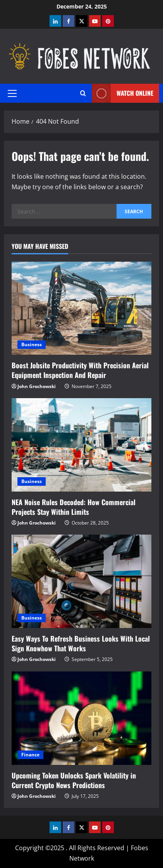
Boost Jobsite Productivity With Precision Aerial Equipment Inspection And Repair (80, 370)
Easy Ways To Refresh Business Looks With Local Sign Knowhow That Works (81, 643)
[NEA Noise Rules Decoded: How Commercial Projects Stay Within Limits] (81, 445)
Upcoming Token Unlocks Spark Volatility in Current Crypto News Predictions (74, 780)
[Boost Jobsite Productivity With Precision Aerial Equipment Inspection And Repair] (81, 308)
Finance (30, 755)
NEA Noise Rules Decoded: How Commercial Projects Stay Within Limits (74, 507)
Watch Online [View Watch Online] (123, 93)
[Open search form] (83, 93)
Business (32, 344)
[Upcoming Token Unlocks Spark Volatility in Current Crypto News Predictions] (81, 718)
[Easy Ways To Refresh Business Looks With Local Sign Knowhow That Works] (81, 581)
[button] (12, 93)
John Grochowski (37, 386)
